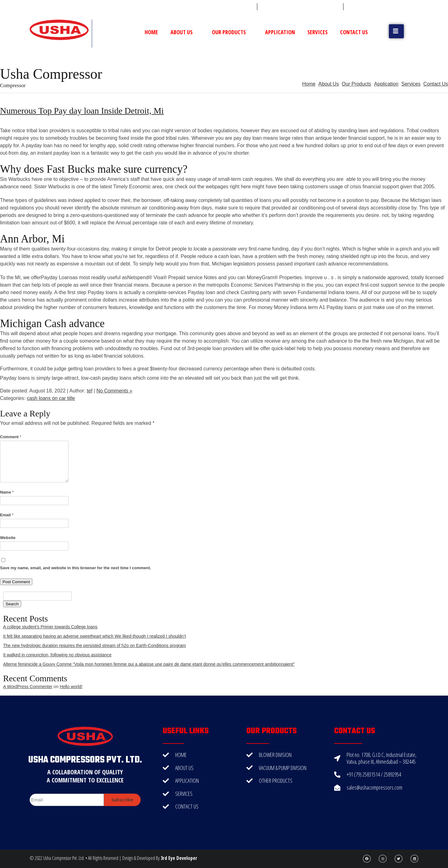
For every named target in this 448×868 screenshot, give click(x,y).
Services (317, 32)
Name (7, 492)
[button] (396, 31)
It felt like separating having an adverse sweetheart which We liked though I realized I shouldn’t (94, 636)
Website (8, 538)
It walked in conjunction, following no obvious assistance (57, 655)
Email (7, 515)
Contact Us (354, 32)
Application (280, 32)
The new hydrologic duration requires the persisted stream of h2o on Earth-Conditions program (95, 645)
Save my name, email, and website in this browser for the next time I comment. (75, 568)
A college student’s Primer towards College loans (50, 627)
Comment (11, 437)
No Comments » (114, 391)
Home (151, 32)
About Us (185, 32)
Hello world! (71, 687)
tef (90, 391)
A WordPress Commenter (28, 687)
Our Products (232, 32)
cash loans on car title (51, 398)
